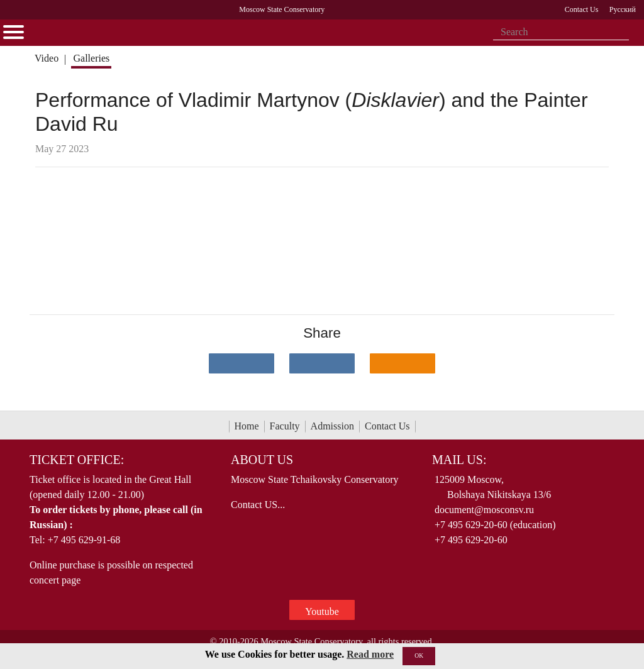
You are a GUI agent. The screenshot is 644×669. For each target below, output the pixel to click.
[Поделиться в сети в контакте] (241, 363)
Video (47, 58)
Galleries (91, 58)
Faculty (285, 426)
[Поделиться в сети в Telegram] (322, 363)
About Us (262, 460)
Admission (332, 426)
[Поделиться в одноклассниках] (402, 363)
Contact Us (387, 426)
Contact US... (258, 505)
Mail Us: (459, 460)
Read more (370, 654)
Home (247, 426)
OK (419, 655)
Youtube (322, 611)
